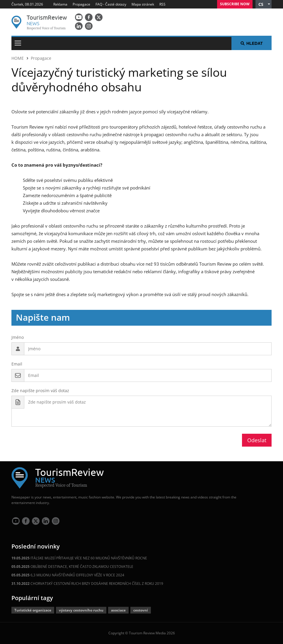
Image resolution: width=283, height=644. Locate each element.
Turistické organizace (33, 610)
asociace (118, 610)
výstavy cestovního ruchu (81, 610)
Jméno (18, 337)
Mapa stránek (143, 4)
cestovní (141, 610)
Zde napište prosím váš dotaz (40, 391)
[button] (264, 4)
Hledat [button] (252, 43)
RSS (162, 4)
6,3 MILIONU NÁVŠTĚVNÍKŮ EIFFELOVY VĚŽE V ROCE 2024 (68, 575)
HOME (18, 58)
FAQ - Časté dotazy (111, 4)
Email (17, 364)
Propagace (81, 4)
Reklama (60, 4)
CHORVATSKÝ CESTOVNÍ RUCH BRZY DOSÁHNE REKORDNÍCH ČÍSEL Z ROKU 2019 (87, 584)
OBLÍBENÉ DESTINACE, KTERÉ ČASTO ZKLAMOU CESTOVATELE (72, 567)
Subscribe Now (235, 4)
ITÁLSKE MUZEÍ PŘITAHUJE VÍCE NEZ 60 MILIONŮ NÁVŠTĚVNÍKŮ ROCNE (79, 558)
